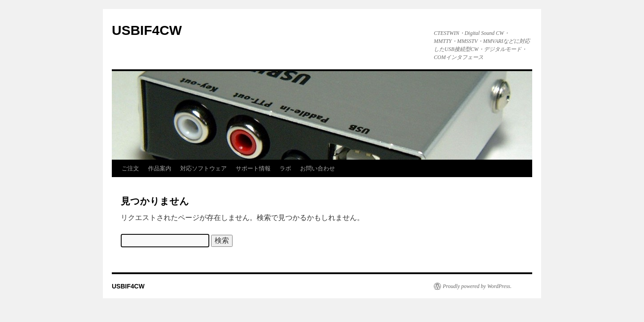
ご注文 (130, 168)
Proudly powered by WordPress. (477, 286)
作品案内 (160, 168)
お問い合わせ (318, 168)
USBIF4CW (147, 30)
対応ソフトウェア (203, 168)
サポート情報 (253, 168)
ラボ (285, 168)
